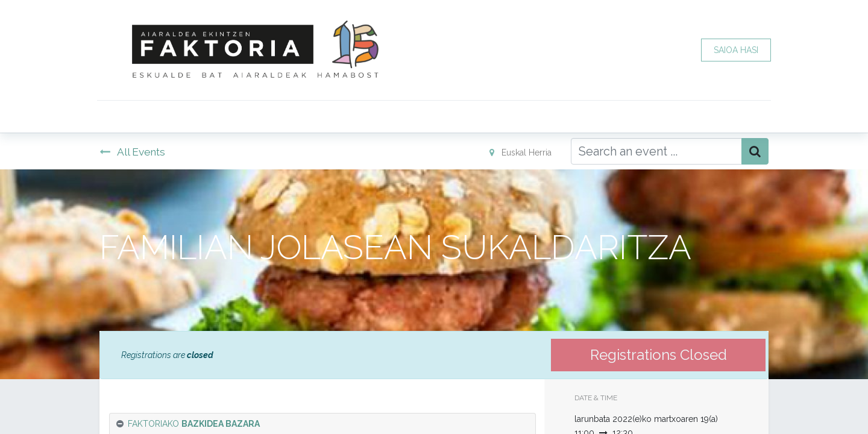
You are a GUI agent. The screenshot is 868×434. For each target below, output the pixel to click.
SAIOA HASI (734, 50)
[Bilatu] (755, 151)
